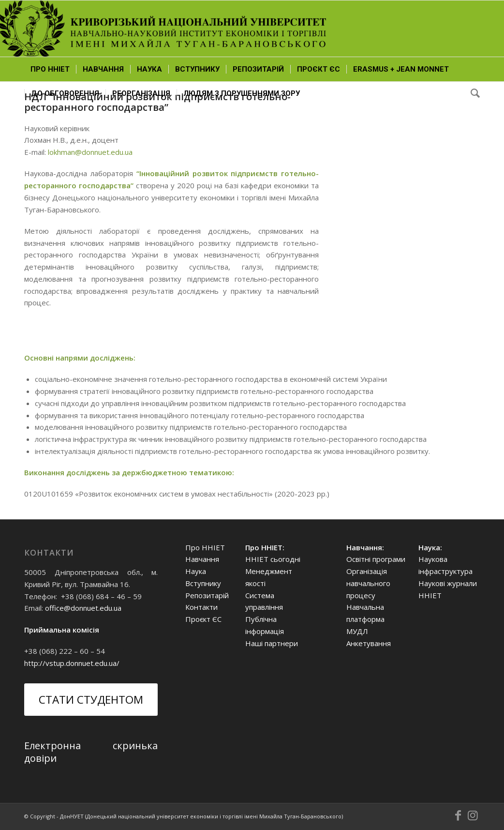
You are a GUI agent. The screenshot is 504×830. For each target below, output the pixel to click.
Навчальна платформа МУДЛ (365, 619)
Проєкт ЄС (203, 619)
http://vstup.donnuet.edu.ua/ (72, 663)
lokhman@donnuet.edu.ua (90, 152)
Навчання (202, 559)
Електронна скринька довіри (91, 752)
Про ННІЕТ (205, 547)
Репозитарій (207, 595)
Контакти (201, 607)
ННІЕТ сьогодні (273, 559)
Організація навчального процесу (368, 583)
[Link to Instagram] (473, 815)
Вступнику (203, 583)
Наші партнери (272, 643)
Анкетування (369, 643)
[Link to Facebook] (458, 815)
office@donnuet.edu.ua (83, 608)
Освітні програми (376, 559)
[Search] (472, 93)
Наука (196, 571)
